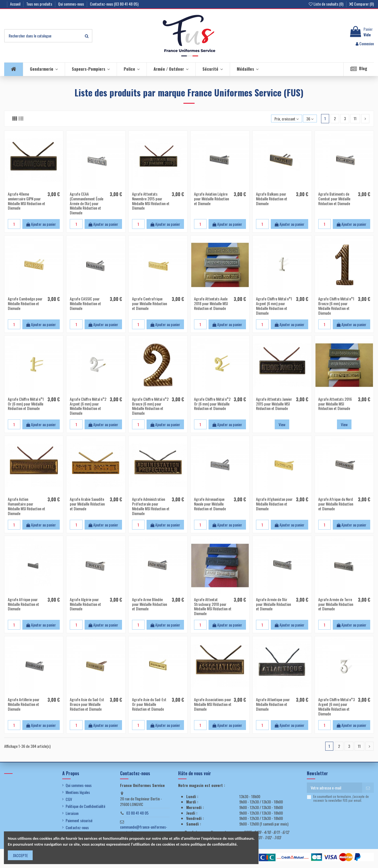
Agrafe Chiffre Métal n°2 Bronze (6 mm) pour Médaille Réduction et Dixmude (150, 406)
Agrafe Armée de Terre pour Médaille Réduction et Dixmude (336, 604)
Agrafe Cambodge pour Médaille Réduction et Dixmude (25, 303)
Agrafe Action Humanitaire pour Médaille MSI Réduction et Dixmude (27, 506)
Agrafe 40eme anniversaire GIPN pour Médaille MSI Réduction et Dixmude (27, 201)
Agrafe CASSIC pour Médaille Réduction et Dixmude (85, 303)
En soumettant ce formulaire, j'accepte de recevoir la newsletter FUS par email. (341, 799)
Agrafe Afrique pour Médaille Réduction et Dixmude (23, 604)
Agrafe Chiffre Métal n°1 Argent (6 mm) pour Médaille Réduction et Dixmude (274, 306)
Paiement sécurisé (79, 820)
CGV (69, 799)
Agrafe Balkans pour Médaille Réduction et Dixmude (272, 199)
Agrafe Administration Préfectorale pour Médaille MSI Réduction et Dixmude (151, 506)
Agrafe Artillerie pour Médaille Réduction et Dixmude (24, 704)
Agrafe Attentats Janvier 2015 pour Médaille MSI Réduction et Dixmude (274, 404)
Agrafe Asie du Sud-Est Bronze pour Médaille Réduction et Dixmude (87, 704)
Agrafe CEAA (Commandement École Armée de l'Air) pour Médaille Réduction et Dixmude (87, 203)
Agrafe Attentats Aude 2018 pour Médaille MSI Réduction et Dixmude (211, 303)
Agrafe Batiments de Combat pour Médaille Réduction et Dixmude (334, 199)
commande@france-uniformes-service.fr (144, 830)
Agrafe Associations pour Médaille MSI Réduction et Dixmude (213, 704)
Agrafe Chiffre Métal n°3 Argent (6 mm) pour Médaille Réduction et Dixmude (337, 706)
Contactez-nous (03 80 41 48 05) (114, 4)
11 (355, 118)
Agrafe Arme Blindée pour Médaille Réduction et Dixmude (149, 604)
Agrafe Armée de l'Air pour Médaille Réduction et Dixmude (273, 604)
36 (310, 119)
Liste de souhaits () (326, 4)
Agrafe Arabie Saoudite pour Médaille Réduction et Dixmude (87, 504)
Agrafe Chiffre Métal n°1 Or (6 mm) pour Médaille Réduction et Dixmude (26, 404)
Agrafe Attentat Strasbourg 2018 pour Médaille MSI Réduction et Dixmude (213, 606)
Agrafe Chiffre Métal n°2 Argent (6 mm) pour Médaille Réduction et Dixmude (88, 406)
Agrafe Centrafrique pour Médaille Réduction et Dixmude (149, 303)
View (282, 424)
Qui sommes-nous (71, 4)
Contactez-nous (77, 827)
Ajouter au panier (41, 224)
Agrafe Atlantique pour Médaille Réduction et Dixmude (273, 704)
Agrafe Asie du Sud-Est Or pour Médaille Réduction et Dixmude (149, 704)
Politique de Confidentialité (85, 806)
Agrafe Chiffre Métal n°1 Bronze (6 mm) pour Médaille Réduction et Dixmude (336, 306)
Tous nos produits (40, 4)
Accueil (16, 4)
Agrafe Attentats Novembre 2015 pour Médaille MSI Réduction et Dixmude (151, 201)
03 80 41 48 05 (137, 813)
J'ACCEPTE (20, 855)
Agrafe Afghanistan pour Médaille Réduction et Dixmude (274, 504)
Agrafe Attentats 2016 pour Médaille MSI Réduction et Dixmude (335, 404)
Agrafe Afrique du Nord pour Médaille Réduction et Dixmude (336, 504)
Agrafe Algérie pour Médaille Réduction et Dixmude (85, 604)
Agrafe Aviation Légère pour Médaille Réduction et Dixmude (211, 199)
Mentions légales (78, 792)
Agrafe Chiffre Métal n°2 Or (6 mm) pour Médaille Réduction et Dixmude (212, 404)
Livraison (72, 813)
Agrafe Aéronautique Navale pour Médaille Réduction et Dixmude (210, 504)
